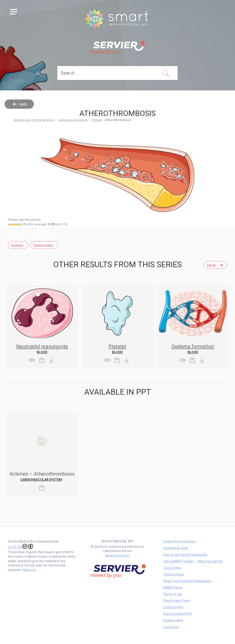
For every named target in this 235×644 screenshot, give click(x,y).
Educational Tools (176, 548)
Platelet (117, 346)
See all (215, 265)
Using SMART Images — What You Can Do (193, 561)
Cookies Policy (173, 607)
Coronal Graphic (44, 245)
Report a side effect (177, 614)
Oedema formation (193, 346)
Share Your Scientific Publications (187, 581)
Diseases (17, 245)
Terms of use (173, 594)
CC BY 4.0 (20, 546)
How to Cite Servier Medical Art (185, 555)
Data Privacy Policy (177, 601)
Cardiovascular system (73, 120)
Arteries (97, 120)
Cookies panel (173, 620)
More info (29, 570)
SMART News (173, 587)
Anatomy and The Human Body (34, 120)
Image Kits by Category (180, 541)
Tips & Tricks (172, 568)
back (23, 104)
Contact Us (171, 627)
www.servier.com (117, 555)
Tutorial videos (174, 574)
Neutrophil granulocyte (42, 346)
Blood (42, 352)
